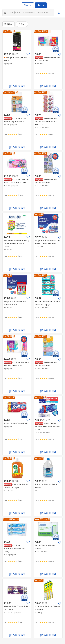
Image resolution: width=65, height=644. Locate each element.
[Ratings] (45, 73)
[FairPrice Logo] (14, 5)
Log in (41, 5)
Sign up (28, 5)
